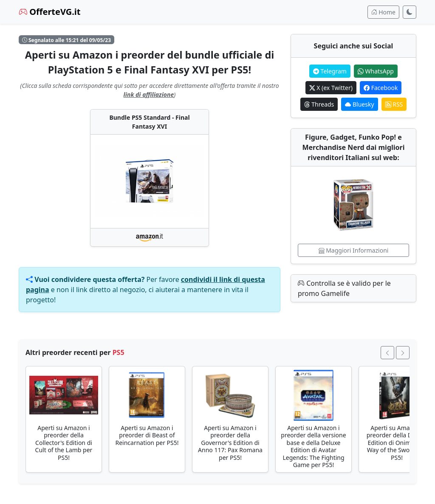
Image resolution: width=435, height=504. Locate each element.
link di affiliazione (149, 94)
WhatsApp (376, 71)
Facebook (381, 88)
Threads (319, 104)
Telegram (330, 71)
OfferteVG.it (50, 12)
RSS (394, 104)
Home (383, 12)
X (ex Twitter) (331, 88)
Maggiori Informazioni (354, 250)
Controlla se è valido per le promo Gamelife (344, 288)
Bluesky (359, 104)
